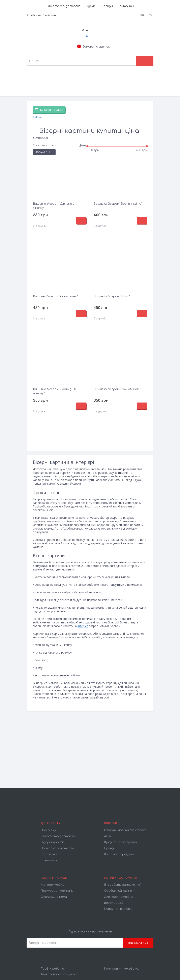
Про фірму (48, 830)
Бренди (107, 6)
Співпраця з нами (54, 897)
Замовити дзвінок (93, 47)
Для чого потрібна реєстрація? (119, 900)
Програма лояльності (57, 848)
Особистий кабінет (42, 15)
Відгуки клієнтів (53, 842)
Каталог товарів (49, 110)
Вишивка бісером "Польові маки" (117, 389)
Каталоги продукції (119, 854)
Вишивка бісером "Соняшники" (55, 296)
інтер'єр (83, 626)
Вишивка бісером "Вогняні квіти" (118, 204)
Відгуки (91, 6)
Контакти (126, 6)
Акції (107, 836)
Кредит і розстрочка (121, 842)
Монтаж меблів (52, 885)
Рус (150, 15)
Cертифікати (51, 854)
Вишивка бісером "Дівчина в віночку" (54, 206)
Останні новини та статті (126, 830)
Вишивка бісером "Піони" (112, 296)
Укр (142, 15)
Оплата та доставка (64, 6)
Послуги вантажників (57, 891)
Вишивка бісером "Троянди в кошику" (54, 391)
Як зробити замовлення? (123, 885)
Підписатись (138, 943)
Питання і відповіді (119, 909)
